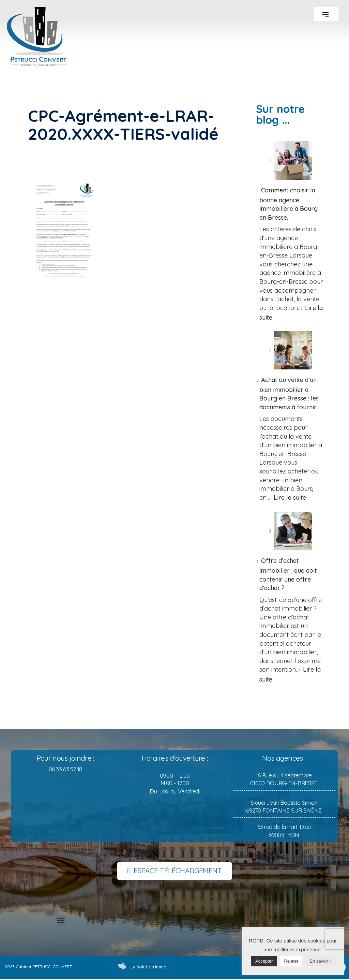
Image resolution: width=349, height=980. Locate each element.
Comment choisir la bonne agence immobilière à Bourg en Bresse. (289, 204)
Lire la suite (290, 498)
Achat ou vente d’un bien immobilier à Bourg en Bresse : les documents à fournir (289, 393)
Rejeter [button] (291, 961)
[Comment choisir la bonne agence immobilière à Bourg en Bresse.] (290, 160)
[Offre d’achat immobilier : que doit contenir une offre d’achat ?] (290, 531)
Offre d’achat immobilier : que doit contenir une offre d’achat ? (288, 574)
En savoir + (321, 961)
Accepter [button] (264, 961)
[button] (326, 14)
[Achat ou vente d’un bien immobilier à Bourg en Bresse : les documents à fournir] (290, 350)
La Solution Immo (147, 967)
